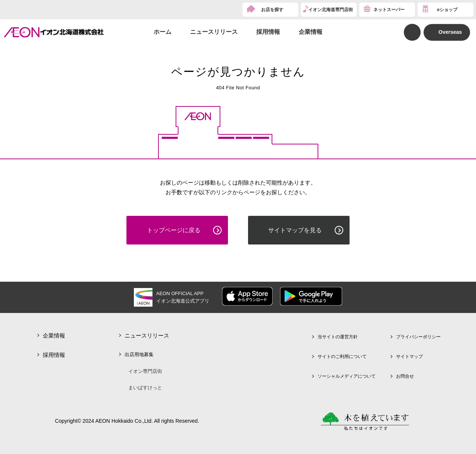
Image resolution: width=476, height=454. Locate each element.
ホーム (163, 32)
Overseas (450, 32)
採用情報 (268, 32)
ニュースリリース (214, 32)
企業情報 (311, 32)
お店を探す (272, 10)
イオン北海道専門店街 (331, 10)
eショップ (447, 10)
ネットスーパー (389, 10)
